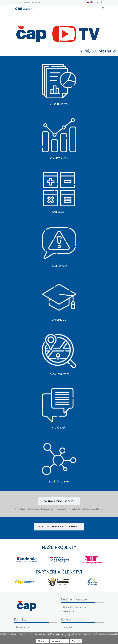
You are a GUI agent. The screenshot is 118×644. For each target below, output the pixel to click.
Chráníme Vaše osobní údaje (74, 607)
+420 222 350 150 (23, 2)
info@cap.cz (40, 2)
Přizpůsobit (76, 641)
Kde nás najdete (22, 627)
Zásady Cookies (69, 612)
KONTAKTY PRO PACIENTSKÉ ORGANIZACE (59, 527)
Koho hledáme (69, 627)
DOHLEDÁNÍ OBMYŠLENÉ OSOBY (59, 501)
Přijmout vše (43, 641)
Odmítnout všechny (60, 641)
